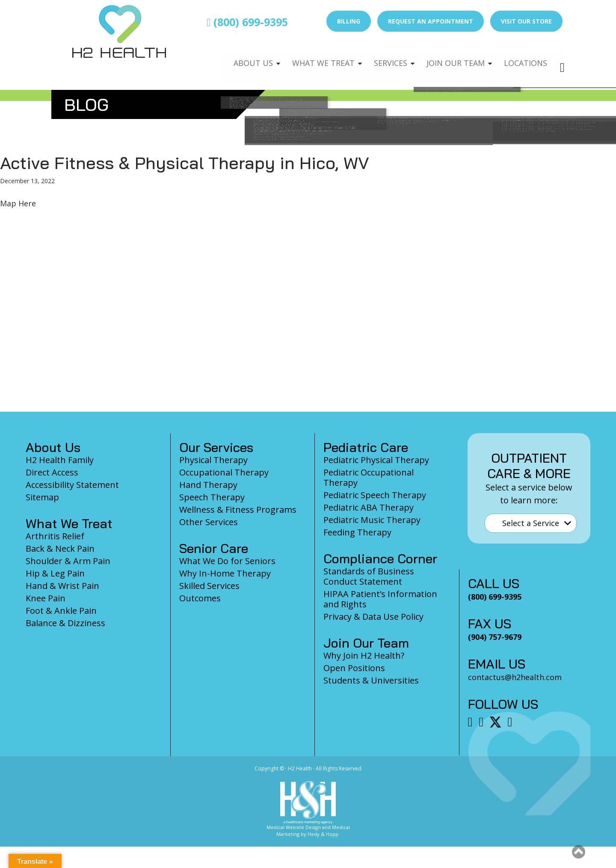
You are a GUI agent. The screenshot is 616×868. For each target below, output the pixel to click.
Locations (524, 58)
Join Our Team (452, 58)
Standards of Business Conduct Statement (369, 576)
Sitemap (42, 497)
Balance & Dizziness (65, 623)
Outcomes (200, 598)
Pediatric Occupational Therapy (369, 477)
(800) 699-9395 (247, 22)
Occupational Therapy (224, 472)
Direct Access (52, 472)
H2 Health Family (60, 460)
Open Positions (354, 668)
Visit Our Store (526, 21)
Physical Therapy (213, 460)
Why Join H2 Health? (364, 655)
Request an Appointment (431, 21)
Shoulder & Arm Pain (68, 561)
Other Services (209, 522)
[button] (579, 852)
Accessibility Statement (72, 485)
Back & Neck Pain (60, 548)
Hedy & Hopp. (324, 834)
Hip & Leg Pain (55, 573)
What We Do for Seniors (227, 561)
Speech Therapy (212, 497)
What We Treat (314, 58)
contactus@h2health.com (515, 677)
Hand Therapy (208, 485)
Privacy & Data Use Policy (373, 617)
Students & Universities (371, 680)
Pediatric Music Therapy (372, 520)
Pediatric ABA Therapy (369, 507)
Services (384, 58)
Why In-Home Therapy (225, 573)
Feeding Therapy (357, 532)
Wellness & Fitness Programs (238, 510)
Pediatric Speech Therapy (375, 495)
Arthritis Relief (55, 536)
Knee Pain (46, 598)
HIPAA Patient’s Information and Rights (380, 599)
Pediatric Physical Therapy (376, 460)
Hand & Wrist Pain (62, 586)
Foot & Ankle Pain (61, 611)
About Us (243, 58)
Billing (349, 21)
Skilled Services (209, 586)
